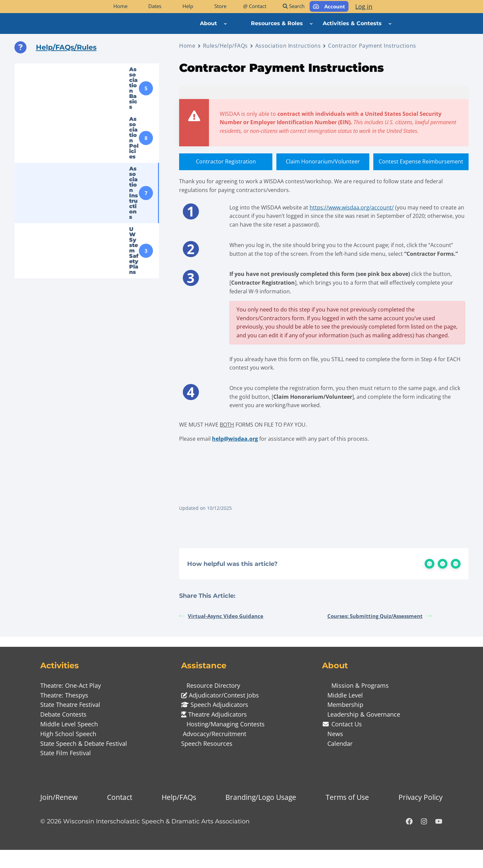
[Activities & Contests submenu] (390, 23)
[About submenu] (225, 23)
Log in (364, 6)
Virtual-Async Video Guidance (221, 634)
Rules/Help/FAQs (225, 46)
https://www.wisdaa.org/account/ (352, 209)
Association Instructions (288, 46)
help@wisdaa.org (235, 453)
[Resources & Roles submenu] (311, 23)
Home (187, 46)
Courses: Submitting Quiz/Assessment (379, 634)
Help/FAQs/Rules (66, 47)
